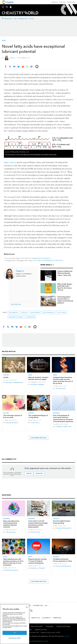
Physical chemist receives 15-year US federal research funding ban (37, 561)
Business (56, 557)
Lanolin (6, 377)
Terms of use (35, 618)
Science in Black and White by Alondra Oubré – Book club (65, 273)
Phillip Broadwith (63, 528)
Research (56, 413)
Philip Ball (35, 423)
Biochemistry (14, 312)
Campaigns (50, 626)
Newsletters (8, 19)
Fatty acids (62, 312)
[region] (15, 624)
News (4, 41)
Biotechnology (49, 312)
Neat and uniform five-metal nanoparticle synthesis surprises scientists (11, 524)
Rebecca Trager (38, 568)
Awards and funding (63, 626)
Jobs (15, 19)
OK (15, 633)
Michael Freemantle (14, 383)
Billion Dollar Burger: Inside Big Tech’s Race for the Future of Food (65, 287)
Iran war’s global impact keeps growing (62, 522)
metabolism (31, 317)
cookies (66, 636)
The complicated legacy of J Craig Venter (38, 416)
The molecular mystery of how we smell (13, 416)
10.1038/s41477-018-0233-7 (52, 261)
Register (39, 473)
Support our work (41, 629)
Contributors (38, 606)
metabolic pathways (16, 317)
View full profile (16, 304)
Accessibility (46, 618)
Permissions (57, 618)
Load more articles (38, 438)
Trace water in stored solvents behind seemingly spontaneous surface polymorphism (38, 524)
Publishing (55, 2)
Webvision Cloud (43, 641)
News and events (37, 626)
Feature (6, 413)
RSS (46, 606)
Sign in (29, 473)
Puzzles (32, 19)
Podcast (6, 375)
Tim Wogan (60, 389)
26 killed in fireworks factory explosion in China (63, 560)
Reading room (23, 19)
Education (62, 2)
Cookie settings (15, 638)
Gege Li (12, 58)
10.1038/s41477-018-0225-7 (40, 258)
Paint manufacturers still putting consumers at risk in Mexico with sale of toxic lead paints (13, 562)
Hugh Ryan (35, 532)
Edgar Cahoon (10, 162)
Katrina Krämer (37, 385)
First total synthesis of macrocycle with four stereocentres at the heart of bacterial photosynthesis (63, 418)
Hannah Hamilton (63, 427)
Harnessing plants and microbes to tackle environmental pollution (65, 300)
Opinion (31, 413)
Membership (71, 2)
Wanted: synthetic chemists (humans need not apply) (38, 378)
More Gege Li (46, 265)
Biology (25, 312)
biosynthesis (35, 312)
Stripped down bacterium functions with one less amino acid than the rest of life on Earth (63, 380)
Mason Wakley (12, 423)
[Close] (27, 607)
